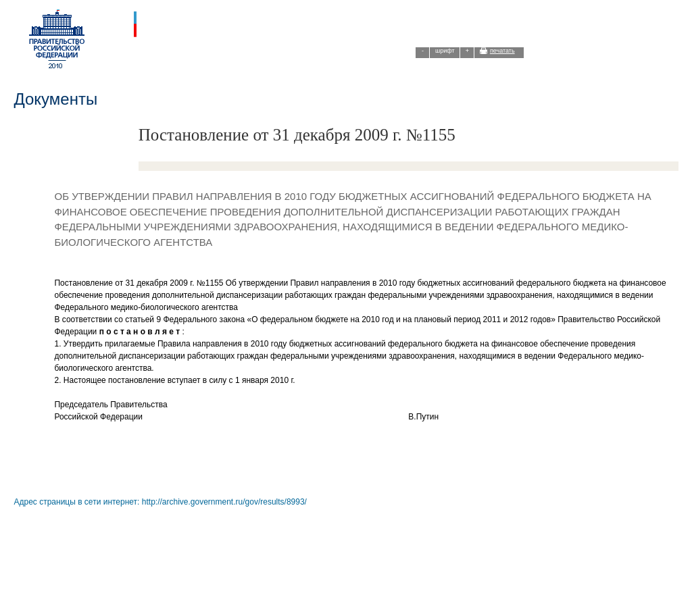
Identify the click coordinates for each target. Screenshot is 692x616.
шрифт (445, 51)
